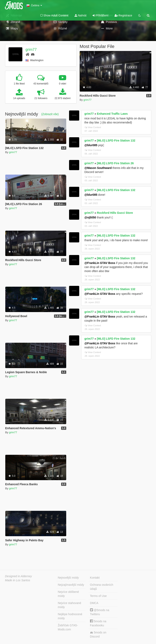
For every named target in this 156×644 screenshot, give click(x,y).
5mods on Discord (98, 634)
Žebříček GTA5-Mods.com (68, 627)
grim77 (31, 50)
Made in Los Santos (18, 580)
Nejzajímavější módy (71, 585)
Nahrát (81, 15)
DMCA (94, 603)
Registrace (123, 15)
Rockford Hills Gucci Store (115, 213)
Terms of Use (98, 596)
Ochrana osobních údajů (102, 587)
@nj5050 (90, 217)
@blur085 (91, 145)
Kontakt (95, 578)
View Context (93, 127)
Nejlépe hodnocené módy (70, 616)
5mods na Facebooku (98, 623)
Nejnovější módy (68, 578)
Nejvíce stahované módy (70, 605)
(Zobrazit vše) (50, 114)
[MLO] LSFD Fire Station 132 (116, 140)
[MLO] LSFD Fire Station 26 (115, 163)
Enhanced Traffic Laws (112, 114)
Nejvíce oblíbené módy (68, 594)
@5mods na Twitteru (100, 612)
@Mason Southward (98, 168)
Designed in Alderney (19, 576)
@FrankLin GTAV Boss (100, 263)
